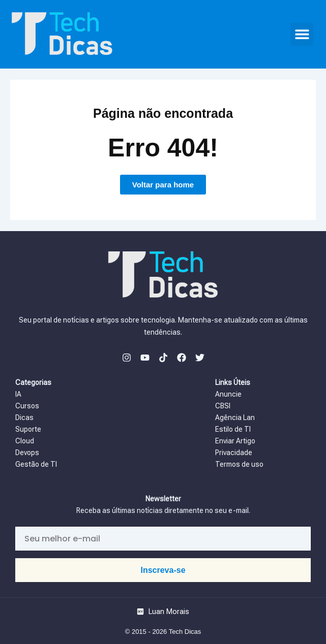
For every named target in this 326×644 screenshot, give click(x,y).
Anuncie (229, 394)
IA (19, 394)
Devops (27, 453)
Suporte (28, 429)
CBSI (223, 406)
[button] (302, 34)
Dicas (24, 417)
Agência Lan (236, 417)
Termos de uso (239, 464)
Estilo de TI (233, 429)
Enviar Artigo (235, 441)
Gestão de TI (36, 464)
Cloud (25, 441)
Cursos (27, 406)
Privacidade (234, 453)
